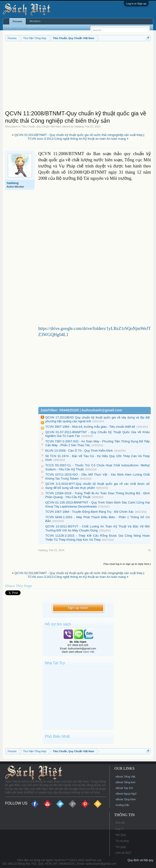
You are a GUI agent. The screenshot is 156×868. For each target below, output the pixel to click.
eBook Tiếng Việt (126, 777)
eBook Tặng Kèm (126, 799)
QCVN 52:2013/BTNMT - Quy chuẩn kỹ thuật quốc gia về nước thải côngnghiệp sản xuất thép (78, 135)
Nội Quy (121, 835)
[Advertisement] (78, 77)
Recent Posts (37, 27)
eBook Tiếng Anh (126, 782)
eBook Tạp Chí (124, 788)
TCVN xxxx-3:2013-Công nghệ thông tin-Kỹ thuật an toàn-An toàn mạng (77, 139)
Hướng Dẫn (123, 805)
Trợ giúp (121, 847)
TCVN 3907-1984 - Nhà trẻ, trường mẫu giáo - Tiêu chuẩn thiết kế (90, 427)
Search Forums (16, 27)
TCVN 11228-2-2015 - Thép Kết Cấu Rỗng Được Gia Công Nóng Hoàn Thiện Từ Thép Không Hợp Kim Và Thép (98, 538)
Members (35, 21)
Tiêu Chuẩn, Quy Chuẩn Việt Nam (41, 126)
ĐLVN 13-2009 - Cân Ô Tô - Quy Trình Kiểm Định (79, 451)
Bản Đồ (120, 823)
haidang (79, 126)
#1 (149, 550)
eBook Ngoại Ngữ (126, 794)
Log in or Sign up (136, 4)
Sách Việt (89, 652)
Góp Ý (120, 829)
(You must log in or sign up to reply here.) (127, 564)
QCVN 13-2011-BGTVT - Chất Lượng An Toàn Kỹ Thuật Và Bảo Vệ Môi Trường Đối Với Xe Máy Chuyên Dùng (98, 528)
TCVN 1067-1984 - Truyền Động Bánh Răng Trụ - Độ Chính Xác (90, 512)
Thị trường (122, 841)
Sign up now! (78, 608)
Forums (18, 21)
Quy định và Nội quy (140, 860)
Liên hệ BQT (124, 853)
